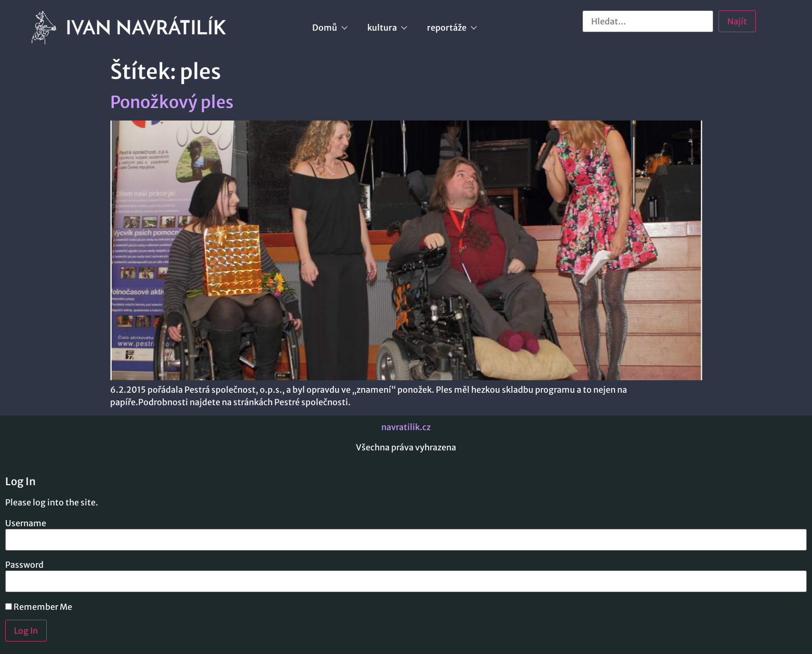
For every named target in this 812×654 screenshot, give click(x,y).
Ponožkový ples (172, 102)
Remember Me (39, 607)
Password (24, 565)
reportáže (451, 28)
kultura (387, 28)
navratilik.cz (406, 427)
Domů (329, 28)
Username (26, 523)
